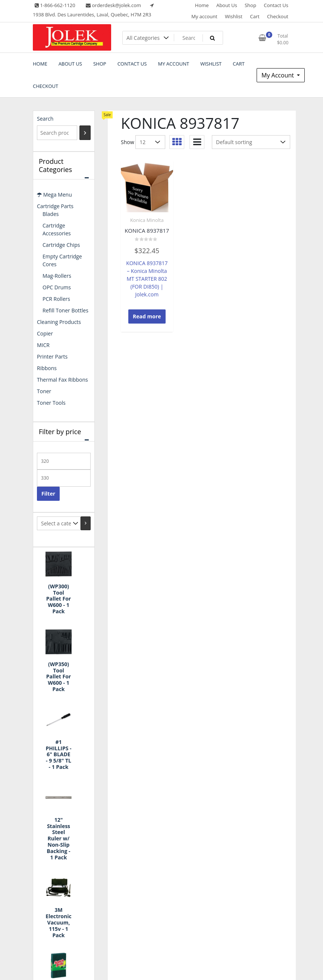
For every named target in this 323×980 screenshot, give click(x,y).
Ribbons (47, 368)
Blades (51, 214)
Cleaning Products (59, 322)
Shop (250, 5)
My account (204, 16)
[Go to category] (86, 523)
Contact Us (276, 5)
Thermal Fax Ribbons (62, 380)
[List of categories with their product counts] (59, 523)
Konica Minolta (147, 220)
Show (128, 142)
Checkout (278, 16)
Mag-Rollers (57, 276)
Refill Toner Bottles (65, 310)
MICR (43, 345)
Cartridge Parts (55, 206)
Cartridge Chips (61, 245)
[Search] (85, 133)
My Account (278, 75)
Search (45, 119)
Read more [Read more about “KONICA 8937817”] (147, 316)
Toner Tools (51, 403)
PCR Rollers (56, 299)
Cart (255, 16)
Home (202, 5)
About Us (227, 5)
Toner (44, 391)
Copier (45, 333)
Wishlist (234, 16)
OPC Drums (57, 287)
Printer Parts (52, 357)
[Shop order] (251, 142)
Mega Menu (54, 195)
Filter (48, 494)
